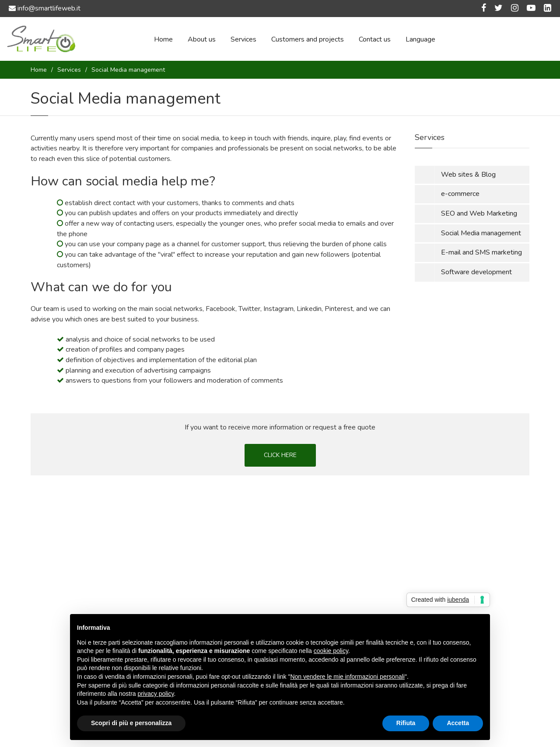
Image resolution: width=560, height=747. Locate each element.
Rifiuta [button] (406, 723)
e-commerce (460, 194)
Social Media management (481, 233)
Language (420, 39)
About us (202, 39)
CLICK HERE (280, 455)
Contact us (375, 39)
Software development (476, 272)
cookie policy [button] (331, 651)
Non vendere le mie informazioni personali (347, 677)
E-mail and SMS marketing (481, 252)
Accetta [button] (458, 723)
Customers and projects (308, 39)
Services (243, 39)
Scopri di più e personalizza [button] (131, 723)
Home (163, 39)
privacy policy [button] (156, 694)
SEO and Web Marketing (479, 213)
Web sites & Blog (468, 175)
